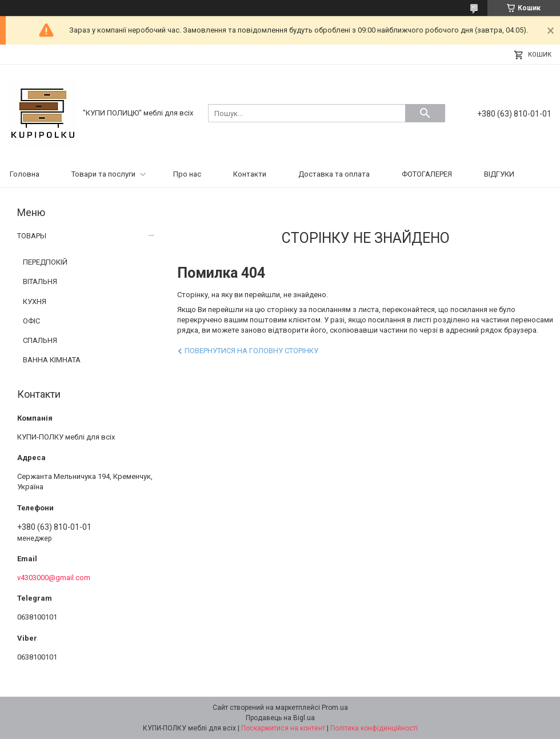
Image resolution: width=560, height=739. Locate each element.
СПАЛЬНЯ (40, 340)
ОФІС (31, 321)
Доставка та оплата (334, 174)
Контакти (250, 174)
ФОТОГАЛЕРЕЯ (427, 174)
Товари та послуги (103, 174)
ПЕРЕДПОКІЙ (45, 262)
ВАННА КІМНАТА (52, 360)
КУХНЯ (35, 301)
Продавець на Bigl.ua (280, 718)
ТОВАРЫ (32, 236)
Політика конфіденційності (374, 728)
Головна (25, 174)
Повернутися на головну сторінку (251, 351)
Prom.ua (335, 708)
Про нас (187, 174)
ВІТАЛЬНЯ (40, 281)
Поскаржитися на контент (283, 728)
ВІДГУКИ (499, 174)
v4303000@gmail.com (54, 578)
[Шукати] (425, 113)
